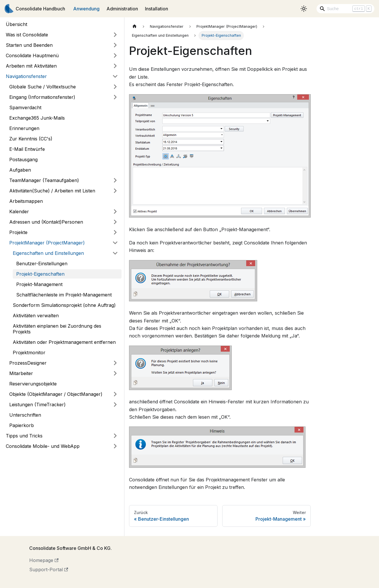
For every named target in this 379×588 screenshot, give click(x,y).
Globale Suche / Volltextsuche (43, 87)
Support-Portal (49, 570)
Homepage (44, 560)
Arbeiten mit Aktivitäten (31, 66)
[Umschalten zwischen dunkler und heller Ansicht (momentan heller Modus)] (304, 9)
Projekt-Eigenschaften (40, 274)
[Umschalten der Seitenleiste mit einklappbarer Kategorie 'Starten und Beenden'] (115, 45)
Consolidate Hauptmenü (32, 55)
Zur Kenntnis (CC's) (31, 139)
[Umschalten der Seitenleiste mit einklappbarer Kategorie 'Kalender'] (115, 212)
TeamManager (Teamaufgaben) (44, 180)
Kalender (19, 212)
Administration (122, 9)
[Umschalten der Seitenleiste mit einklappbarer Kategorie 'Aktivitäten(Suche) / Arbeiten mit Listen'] (115, 191)
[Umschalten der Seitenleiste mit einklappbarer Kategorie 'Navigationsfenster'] (115, 76)
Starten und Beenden (29, 45)
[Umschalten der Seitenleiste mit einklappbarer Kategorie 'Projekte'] (115, 232)
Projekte (18, 232)
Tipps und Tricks (24, 436)
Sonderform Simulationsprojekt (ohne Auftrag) (64, 305)
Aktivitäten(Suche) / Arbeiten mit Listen (52, 191)
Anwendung (86, 9)
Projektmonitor (29, 353)
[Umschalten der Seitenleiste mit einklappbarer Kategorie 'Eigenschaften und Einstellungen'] (115, 253)
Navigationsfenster (26, 76)
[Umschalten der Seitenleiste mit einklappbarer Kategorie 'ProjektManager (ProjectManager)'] (115, 243)
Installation (157, 9)
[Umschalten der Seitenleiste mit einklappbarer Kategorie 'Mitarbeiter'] (115, 373)
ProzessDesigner (28, 363)
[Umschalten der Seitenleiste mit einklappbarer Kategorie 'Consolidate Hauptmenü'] (115, 55)
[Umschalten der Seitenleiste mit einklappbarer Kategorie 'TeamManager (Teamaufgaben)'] (115, 180)
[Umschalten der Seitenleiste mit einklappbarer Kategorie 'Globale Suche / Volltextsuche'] (115, 87)
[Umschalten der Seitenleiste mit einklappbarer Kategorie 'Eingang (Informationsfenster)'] (115, 97)
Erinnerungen (24, 128)
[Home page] (135, 26)
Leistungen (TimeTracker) (37, 405)
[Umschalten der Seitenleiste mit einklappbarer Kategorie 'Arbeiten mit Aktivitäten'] (115, 66)
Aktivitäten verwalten (36, 316)
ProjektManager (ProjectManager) (47, 243)
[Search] (345, 9)
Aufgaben (20, 170)
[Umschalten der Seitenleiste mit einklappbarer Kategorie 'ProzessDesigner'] (115, 363)
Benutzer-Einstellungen (42, 264)
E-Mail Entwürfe (27, 149)
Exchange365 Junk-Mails (37, 118)
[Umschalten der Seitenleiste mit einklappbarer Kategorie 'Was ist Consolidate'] (115, 35)
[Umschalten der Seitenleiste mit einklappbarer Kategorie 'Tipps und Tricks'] (115, 436)
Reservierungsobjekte (33, 384)
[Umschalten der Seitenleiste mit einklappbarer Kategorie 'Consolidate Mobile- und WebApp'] (115, 446)
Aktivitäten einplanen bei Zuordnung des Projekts (57, 329)
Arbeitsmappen (26, 201)
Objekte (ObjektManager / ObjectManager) (56, 394)
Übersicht (16, 24)
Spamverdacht (25, 107)
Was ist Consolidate (27, 35)
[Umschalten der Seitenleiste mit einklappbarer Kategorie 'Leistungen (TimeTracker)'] (115, 405)
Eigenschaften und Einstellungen (48, 253)
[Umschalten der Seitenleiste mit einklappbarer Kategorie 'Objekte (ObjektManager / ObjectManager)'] (115, 394)
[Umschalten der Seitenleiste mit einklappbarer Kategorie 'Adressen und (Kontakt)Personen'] (115, 222)
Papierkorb (22, 425)
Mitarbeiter (21, 373)
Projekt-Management (39, 284)
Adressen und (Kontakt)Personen (46, 222)
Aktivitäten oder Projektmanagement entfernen (64, 342)
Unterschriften (25, 415)
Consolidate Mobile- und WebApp (43, 446)
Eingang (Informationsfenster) (42, 97)
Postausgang (23, 159)
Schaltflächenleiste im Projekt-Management (64, 295)
